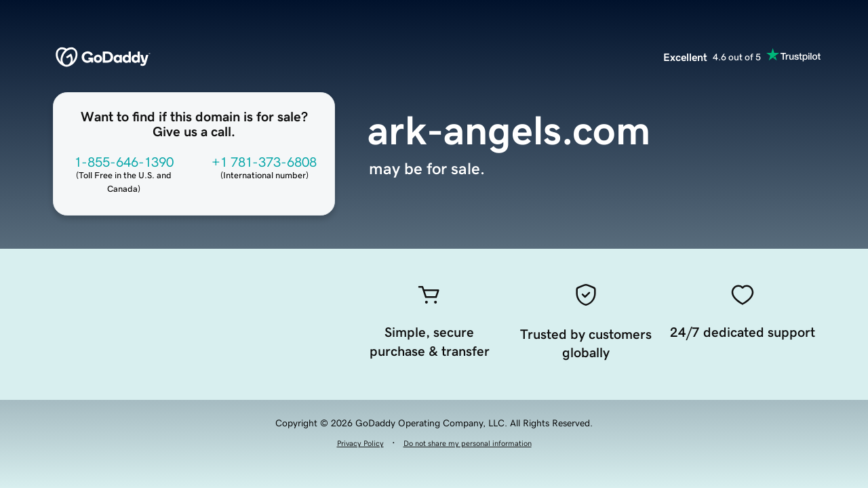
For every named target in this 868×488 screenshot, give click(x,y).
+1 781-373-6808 (264, 162)
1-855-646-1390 (124, 162)
